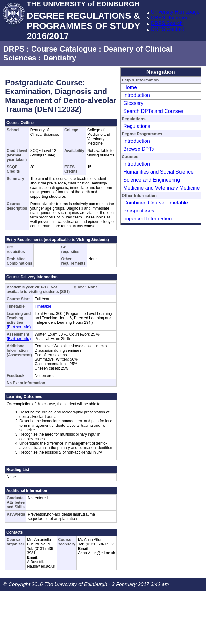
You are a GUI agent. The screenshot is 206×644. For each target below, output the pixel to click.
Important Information (147, 219)
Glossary (133, 103)
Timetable (43, 306)
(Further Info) (19, 327)
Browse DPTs (139, 149)
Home (130, 87)
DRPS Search (167, 23)
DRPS (14, 49)
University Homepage (175, 12)
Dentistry (60, 58)
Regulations (137, 126)
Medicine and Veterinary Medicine (161, 188)
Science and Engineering (152, 180)
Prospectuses (139, 211)
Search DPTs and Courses (153, 111)
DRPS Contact (167, 29)
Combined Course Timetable (156, 203)
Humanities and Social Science (158, 172)
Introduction (137, 95)
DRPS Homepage (171, 18)
